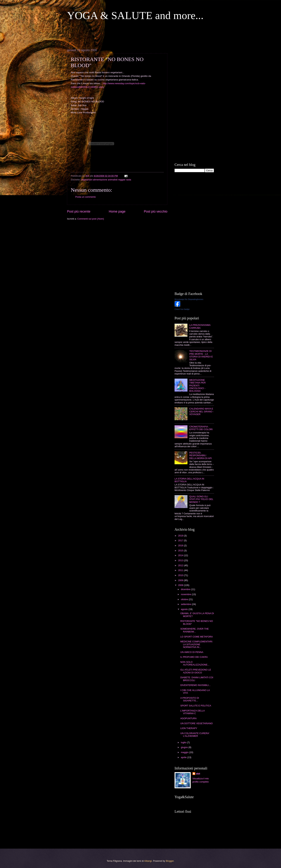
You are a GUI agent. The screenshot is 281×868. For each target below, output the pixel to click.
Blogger (170, 861)
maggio (185, 752)
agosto (185, 609)
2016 (181, 545)
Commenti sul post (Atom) (91, 219)
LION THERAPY (189, 728)
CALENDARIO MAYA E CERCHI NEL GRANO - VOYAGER (201, 411)
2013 (181, 560)
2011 (181, 570)
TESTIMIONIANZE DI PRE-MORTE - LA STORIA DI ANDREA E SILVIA (201, 355)
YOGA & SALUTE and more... (135, 15)
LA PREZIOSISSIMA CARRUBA (200, 326)
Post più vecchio (156, 211)
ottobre (185, 599)
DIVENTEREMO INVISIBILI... (195, 685)
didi (198, 774)
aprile (184, 757)
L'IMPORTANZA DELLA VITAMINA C (192, 712)
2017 (181, 540)
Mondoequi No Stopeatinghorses (189, 299)
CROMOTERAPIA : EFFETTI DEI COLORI (201, 428)
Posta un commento (86, 197)
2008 (181, 585)
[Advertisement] (132, 34)
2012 (181, 565)
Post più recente (79, 211)
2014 (181, 555)
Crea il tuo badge (182, 309)
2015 (181, 551)
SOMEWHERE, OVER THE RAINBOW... (195, 630)
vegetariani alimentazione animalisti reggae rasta (106, 180)
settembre (186, 604)
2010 (181, 575)
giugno (185, 747)
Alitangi (148, 861)
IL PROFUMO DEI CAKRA (194, 657)
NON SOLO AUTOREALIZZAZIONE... (195, 663)
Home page (117, 211)
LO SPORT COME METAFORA (197, 637)
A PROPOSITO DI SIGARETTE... (190, 699)
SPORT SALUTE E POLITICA (196, 706)
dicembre (186, 589)
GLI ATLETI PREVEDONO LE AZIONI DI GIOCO (196, 671)
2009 (181, 580)
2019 (181, 536)
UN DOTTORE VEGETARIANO (197, 723)
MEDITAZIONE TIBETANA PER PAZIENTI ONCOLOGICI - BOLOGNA (197, 386)
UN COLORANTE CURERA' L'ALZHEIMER (195, 735)
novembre (186, 594)
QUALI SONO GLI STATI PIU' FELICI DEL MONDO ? (201, 499)
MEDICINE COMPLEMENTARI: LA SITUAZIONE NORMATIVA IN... (197, 644)
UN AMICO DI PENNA (192, 652)
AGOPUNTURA (188, 718)
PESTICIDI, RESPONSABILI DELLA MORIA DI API (200, 455)
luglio (184, 742)
